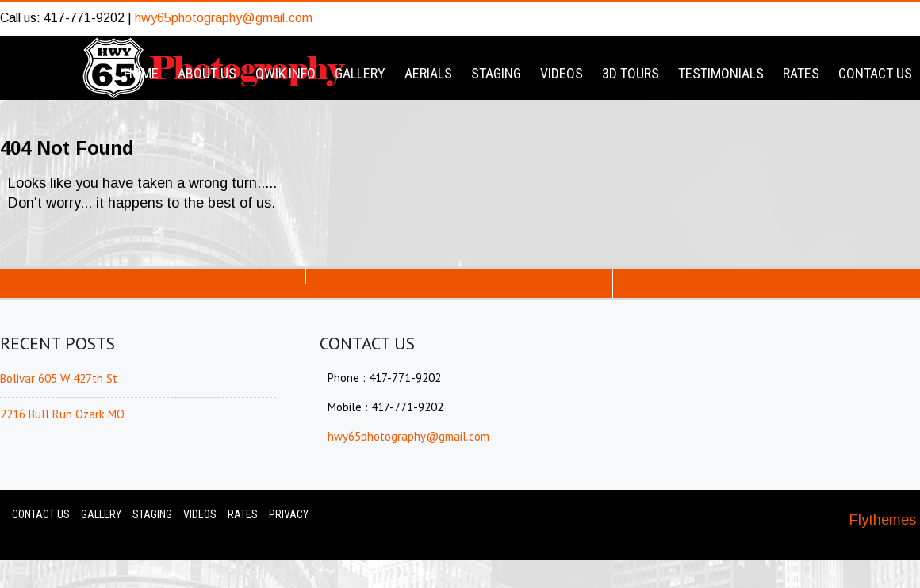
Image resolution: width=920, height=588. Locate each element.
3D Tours (631, 73)
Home (141, 73)
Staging (496, 73)
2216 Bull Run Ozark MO (62, 414)
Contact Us (875, 73)
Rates (801, 73)
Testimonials (721, 73)
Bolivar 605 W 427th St (59, 378)
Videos (562, 73)
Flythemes (883, 520)
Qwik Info (286, 73)
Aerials (428, 73)
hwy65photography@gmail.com (224, 18)
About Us (207, 73)
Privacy (289, 514)
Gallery (360, 73)
